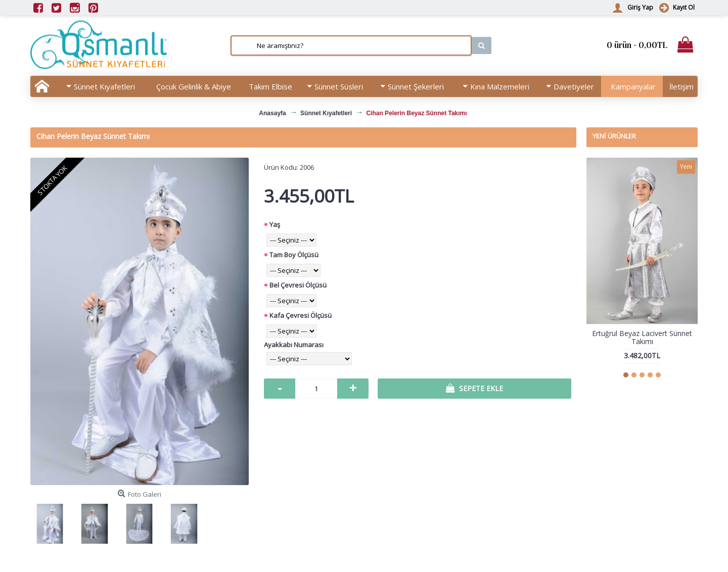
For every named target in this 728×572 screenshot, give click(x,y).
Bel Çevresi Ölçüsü (298, 285)
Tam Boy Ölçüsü (294, 255)
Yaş (275, 224)
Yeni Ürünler (614, 136)
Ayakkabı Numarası (294, 345)
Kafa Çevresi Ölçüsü (301, 315)
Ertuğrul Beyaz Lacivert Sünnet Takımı (642, 337)
